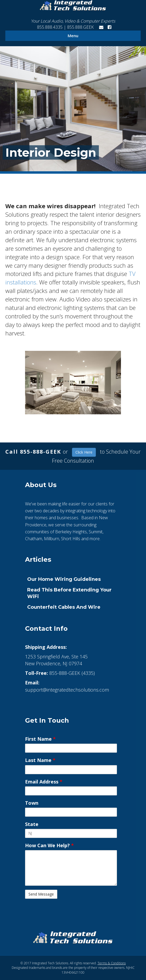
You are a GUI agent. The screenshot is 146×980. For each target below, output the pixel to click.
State (32, 824)
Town (32, 803)
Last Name (40, 760)
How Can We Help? (49, 845)
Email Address (44, 782)
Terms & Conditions (112, 963)
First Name (40, 739)
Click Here (84, 452)
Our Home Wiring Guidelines (64, 579)
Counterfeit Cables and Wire (64, 607)
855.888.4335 (49, 27)
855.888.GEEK (81, 27)
